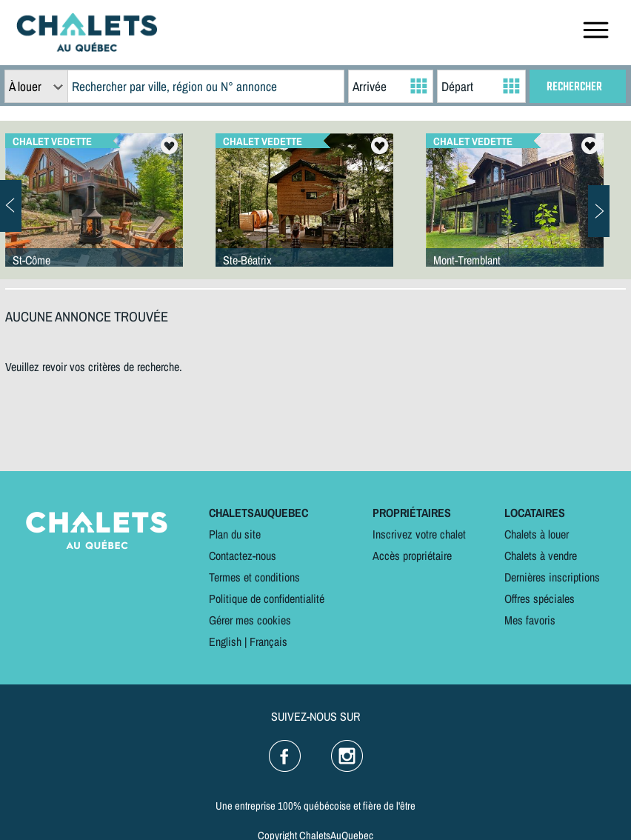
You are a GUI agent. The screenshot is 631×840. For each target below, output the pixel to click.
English (225, 641)
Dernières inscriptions (552, 577)
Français (268, 641)
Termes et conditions (254, 577)
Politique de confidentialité (267, 599)
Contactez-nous (243, 556)
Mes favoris (530, 620)
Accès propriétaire (412, 556)
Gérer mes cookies (250, 620)
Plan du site (235, 534)
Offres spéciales (540, 599)
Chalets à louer (537, 534)
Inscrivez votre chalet (419, 534)
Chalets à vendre (541, 556)
